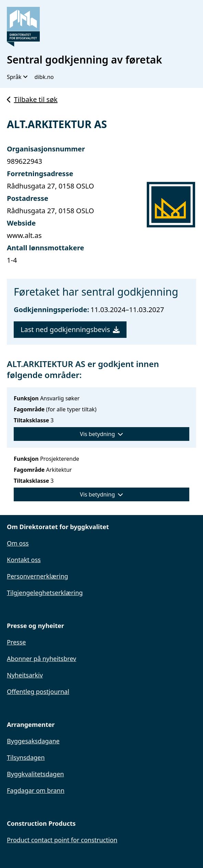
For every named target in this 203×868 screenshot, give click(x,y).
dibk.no (44, 77)
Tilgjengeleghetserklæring (45, 593)
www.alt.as (24, 235)
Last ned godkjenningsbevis (70, 329)
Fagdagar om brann (36, 790)
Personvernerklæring (38, 576)
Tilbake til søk (32, 99)
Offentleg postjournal (38, 692)
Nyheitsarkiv (25, 675)
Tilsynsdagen (26, 757)
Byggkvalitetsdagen (35, 774)
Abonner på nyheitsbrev (41, 659)
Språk (17, 77)
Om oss (18, 543)
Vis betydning (101, 434)
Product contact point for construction (62, 840)
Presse (16, 642)
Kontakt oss (24, 560)
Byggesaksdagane (33, 741)
